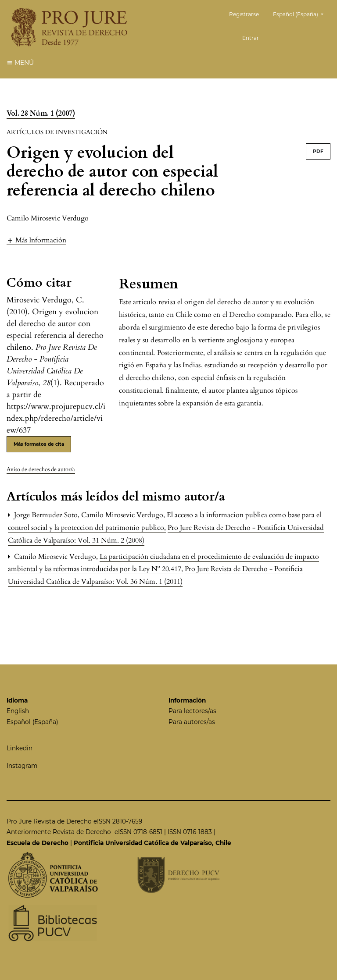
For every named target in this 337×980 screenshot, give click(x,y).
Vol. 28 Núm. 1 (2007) (41, 114)
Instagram (22, 766)
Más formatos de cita (39, 444)
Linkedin (20, 748)
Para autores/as (192, 722)
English (18, 711)
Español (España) (301, 13)
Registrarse (244, 14)
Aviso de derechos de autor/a (41, 469)
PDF (318, 151)
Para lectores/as (192, 711)
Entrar (251, 38)
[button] (36, 240)
